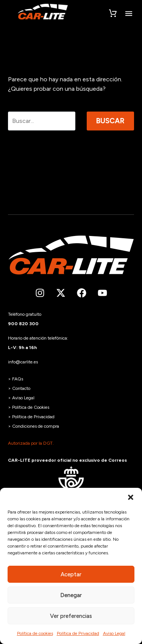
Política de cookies (35, 633)
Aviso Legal (114, 633)
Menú (129, 14)
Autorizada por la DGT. (31, 443)
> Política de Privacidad (31, 417)
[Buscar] (42, 121)
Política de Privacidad (78, 633)
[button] (131, 497)
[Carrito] (113, 14)
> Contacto (19, 388)
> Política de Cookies (29, 407)
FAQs (18, 379)
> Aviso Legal (21, 398)
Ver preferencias (71, 616)
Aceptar (71, 574)
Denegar (71, 595)
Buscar (110, 121)
